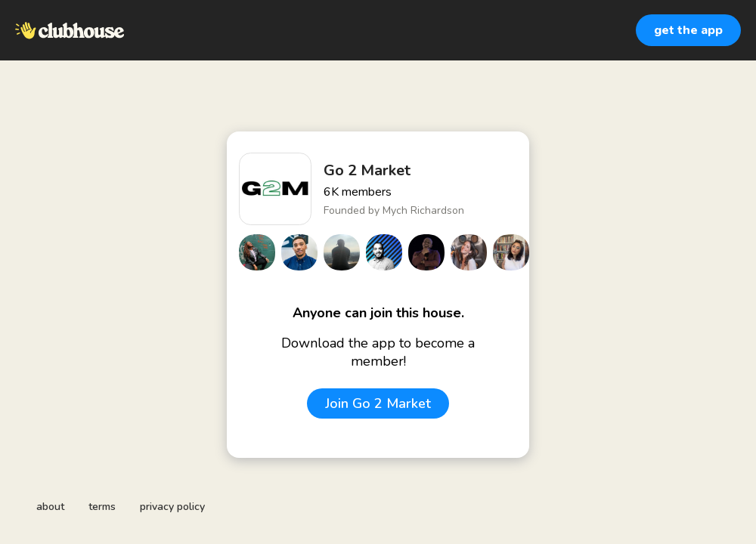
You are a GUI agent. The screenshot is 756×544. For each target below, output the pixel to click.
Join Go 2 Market (378, 403)
